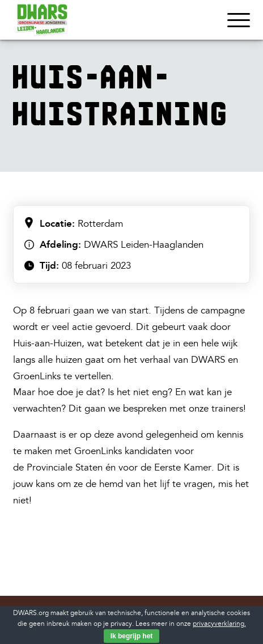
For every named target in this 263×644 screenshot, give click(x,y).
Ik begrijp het (132, 636)
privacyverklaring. (219, 624)
